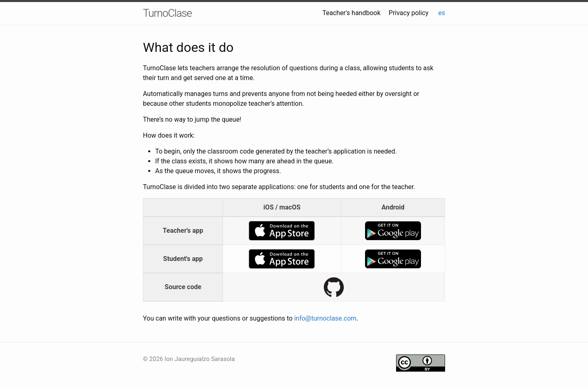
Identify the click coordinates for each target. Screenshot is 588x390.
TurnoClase (167, 13)
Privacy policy (409, 13)
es (442, 13)
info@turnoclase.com (325, 318)
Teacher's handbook (351, 13)
